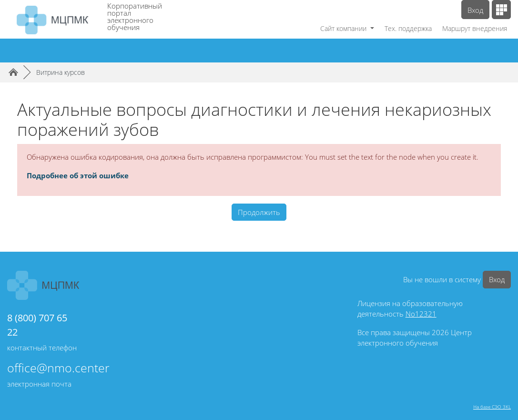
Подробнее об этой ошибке (78, 175)
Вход (475, 10)
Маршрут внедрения (475, 28)
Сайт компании (344, 28)
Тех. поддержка (408, 28)
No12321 (421, 314)
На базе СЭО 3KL (492, 407)
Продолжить (259, 212)
